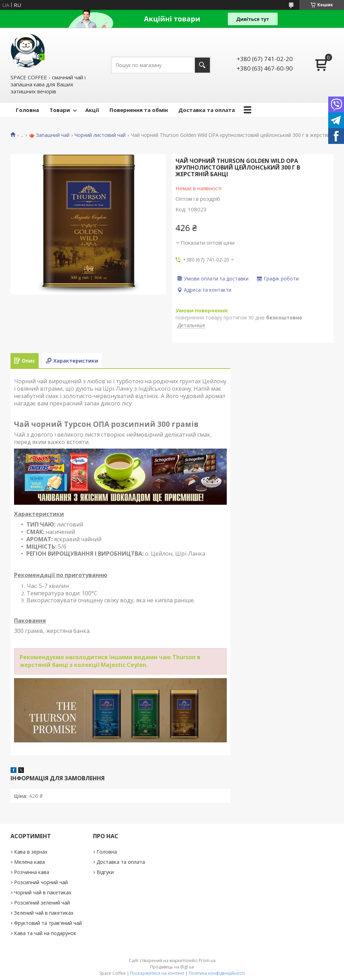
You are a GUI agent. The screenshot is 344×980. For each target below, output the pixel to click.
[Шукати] (202, 65)
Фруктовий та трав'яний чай (48, 923)
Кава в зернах (31, 852)
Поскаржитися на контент (157, 973)
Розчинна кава (32, 872)
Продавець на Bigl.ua (172, 967)
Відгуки (105, 872)
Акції (92, 110)
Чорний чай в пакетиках (43, 892)
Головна (27, 110)
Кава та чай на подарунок (45, 933)
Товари (60, 110)
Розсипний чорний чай (41, 882)
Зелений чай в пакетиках (44, 913)
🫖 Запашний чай (49, 135)
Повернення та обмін (139, 110)
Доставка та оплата (207, 110)
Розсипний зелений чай (42, 903)
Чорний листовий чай (100, 135)
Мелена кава (29, 862)
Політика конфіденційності (217, 973)
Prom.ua (207, 961)
